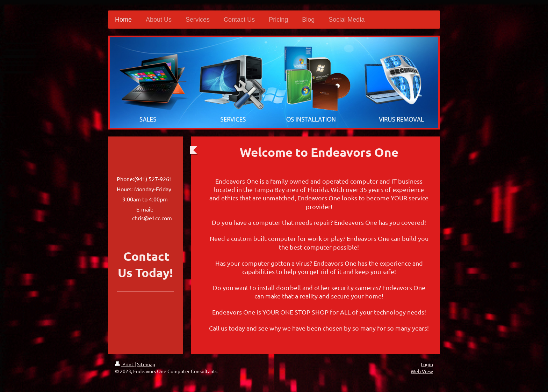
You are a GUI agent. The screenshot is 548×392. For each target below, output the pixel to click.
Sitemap (146, 364)
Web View (422, 371)
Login (427, 364)
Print (125, 364)
